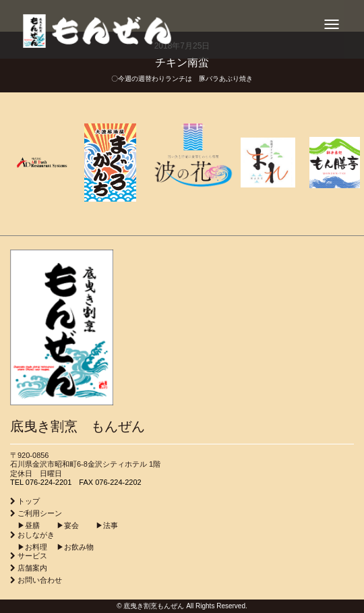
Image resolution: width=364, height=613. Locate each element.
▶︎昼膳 (25, 525)
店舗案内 (32, 568)
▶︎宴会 (60, 525)
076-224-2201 (49, 482)
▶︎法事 (99, 525)
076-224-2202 (118, 482)
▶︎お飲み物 (71, 547)
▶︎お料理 (29, 547)
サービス (32, 556)
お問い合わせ (40, 580)
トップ (29, 501)
